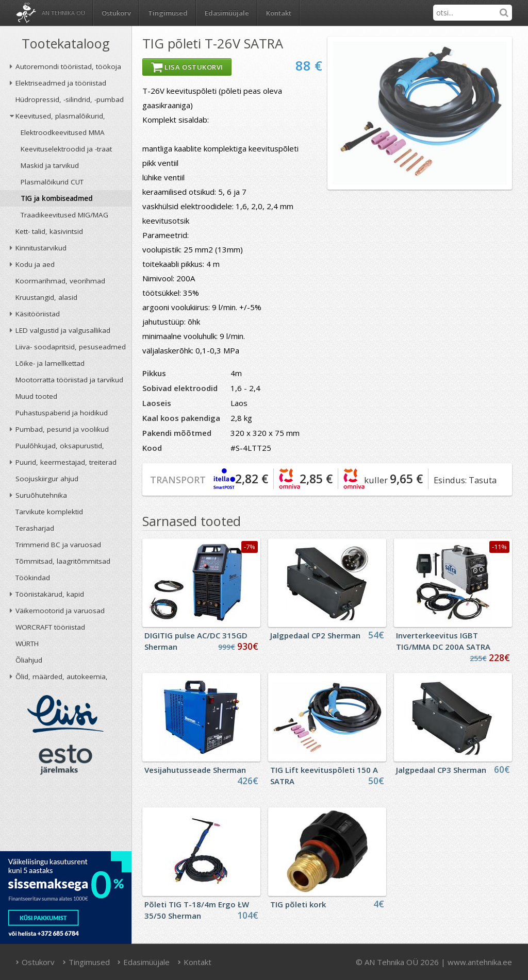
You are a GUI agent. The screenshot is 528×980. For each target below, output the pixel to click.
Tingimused (168, 13)
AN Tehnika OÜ (63, 13)
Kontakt (279, 13)
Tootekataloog (66, 43)
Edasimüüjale (227, 13)
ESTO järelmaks (65, 759)
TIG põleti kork (298, 904)
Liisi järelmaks (65, 714)
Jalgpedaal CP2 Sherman (315, 635)
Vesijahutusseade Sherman (195, 770)
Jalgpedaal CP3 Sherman (441, 770)
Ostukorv (36, 962)
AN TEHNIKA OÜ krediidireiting (66, 816)
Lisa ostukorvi (187, 67)
